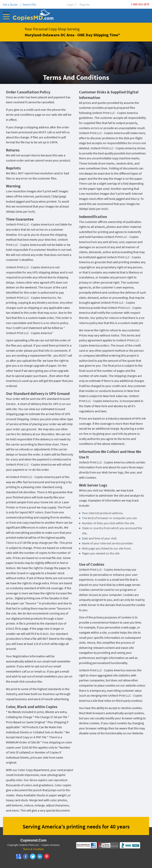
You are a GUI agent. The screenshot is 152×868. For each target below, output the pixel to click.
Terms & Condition (33, 849)
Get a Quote (11, 4)
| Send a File (28, 4)
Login (70, 4)
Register (85, 4)
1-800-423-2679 (140, 4)
